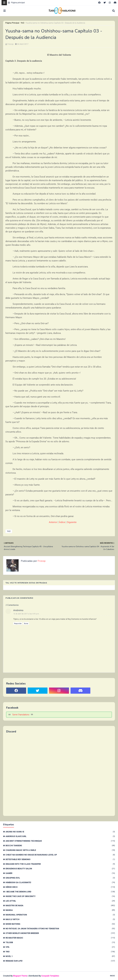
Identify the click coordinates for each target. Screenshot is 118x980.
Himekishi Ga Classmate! (60, 882)
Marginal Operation (60, 915)
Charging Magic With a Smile (60, 850)
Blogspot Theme (20, 976)
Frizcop (10, 44)
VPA (60, 947)
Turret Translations (21, 715)
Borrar (26, 623)
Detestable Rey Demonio (60, 859)
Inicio (112, 976)
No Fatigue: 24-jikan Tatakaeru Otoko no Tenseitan (60, 929)
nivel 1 (60, 956)
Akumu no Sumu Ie (60, 832)
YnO (22, 23)
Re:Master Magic (60, 938)
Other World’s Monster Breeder (60, 933)
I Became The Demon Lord (60, 892)
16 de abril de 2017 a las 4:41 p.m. (26, 614)
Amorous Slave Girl (60, 836)
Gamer (60, 873)
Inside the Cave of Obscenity (60, 896)
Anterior (53, 522)
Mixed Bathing (60, 924)
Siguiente (72, 522)
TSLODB (60, 942)
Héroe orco (60, 887)
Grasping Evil (60, 878)
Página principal (16, 3)
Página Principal (12, 23)
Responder (18, 623)
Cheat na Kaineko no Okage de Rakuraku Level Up (60, 855)
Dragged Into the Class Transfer (60, 864)
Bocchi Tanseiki (60, 846)
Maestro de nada (60, 905)
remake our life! (60, 961)
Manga (60, 910)
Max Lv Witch (60, 919)
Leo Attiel (60, 901)
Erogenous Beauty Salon (60, 869)
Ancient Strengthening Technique (60, 841)
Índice (62, 522)
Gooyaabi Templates (50, 976)
